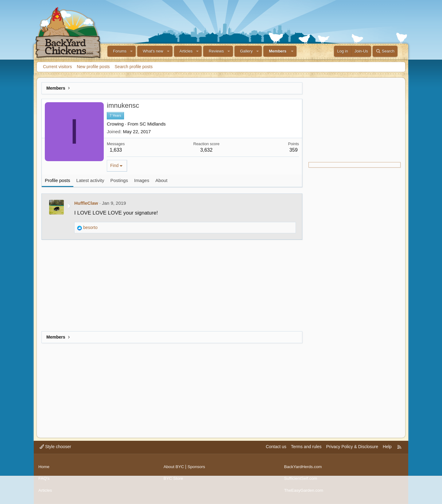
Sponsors (197, 468)
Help (387, 450)
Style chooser (55, 450)
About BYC (174, 468)
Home (44, 468)
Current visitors (57, 67)
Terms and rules (306, 450)
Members (278, 51)
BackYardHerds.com (303, 468)
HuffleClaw (86, 203)
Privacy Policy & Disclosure (352, 450)
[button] (131, 51)
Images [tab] (142, 180)
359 (294, 150)
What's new (153, 51)
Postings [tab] (119, 180)
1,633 (116, 150)
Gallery (246, 51)
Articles (186, 51)
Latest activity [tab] (90, 180)
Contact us (276, 450)
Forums (120, 51)
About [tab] (161, 180)
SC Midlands (153, 124)
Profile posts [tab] (58, 180)
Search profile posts (134, 67)
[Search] (385, 51)
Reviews (216, 51)
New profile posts (93, 67)
